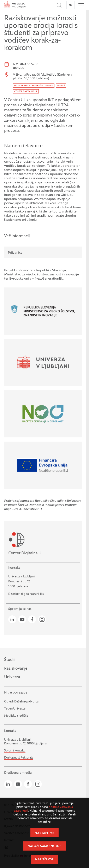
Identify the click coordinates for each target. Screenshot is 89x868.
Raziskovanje (16, 669)
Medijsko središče (16, 716)
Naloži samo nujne (44, 846)
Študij (9, 660)
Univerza (12, 677)
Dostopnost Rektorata (19, 758)
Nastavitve (44, 833)
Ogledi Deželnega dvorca (21, 702)
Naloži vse (44, 860)
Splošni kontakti (15, 751)
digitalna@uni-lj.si (33, 594)
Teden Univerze (15, 709)
